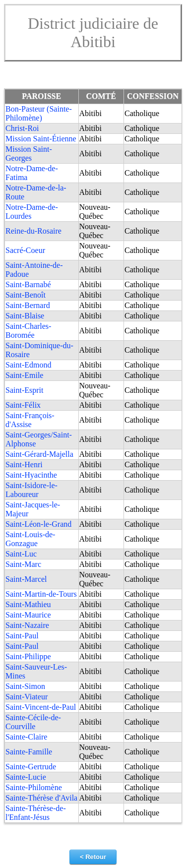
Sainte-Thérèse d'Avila (41, 798)
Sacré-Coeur (25, 250)
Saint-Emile (24, 375)
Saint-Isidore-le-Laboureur (31, 490)
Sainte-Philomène (34, 787)
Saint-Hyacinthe (31, 475)
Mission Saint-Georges (29, 154)
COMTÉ (101, 96)
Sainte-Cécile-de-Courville (33, 722)
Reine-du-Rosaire (33, 231)
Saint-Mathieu (28, 604)
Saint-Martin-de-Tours (41, 594)
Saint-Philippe (28, 656)
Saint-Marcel (26, 579)
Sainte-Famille (29, 752)
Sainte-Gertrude (31, 767)
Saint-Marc (23, 564)
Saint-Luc (21, 554)
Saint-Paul (22, 636)
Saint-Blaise (25, 316)
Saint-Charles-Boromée (28, 331)
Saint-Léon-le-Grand (38, 524)
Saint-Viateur (27, 697)
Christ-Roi (22, 128)
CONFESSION (153, 96)
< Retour (93, 857)
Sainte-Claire (26, 737)
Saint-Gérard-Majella (39, 454)
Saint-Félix (23, 405)
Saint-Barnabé (28, 284)
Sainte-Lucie (26, 777)
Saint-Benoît (26, 295)
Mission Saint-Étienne (41, 139)
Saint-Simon (25, 686)
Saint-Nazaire (27, 625)
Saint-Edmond (28, 365)
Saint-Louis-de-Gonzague (30, 539)
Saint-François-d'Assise (30, 420)
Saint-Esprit (24, 390)
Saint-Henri (24, 465)
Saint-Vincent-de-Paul (41, 707)
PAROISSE (41, 96)
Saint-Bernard (28, 305)
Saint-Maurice (28, 615)
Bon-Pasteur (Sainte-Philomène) (39, 113)
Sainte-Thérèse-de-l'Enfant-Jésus (36, 813)
